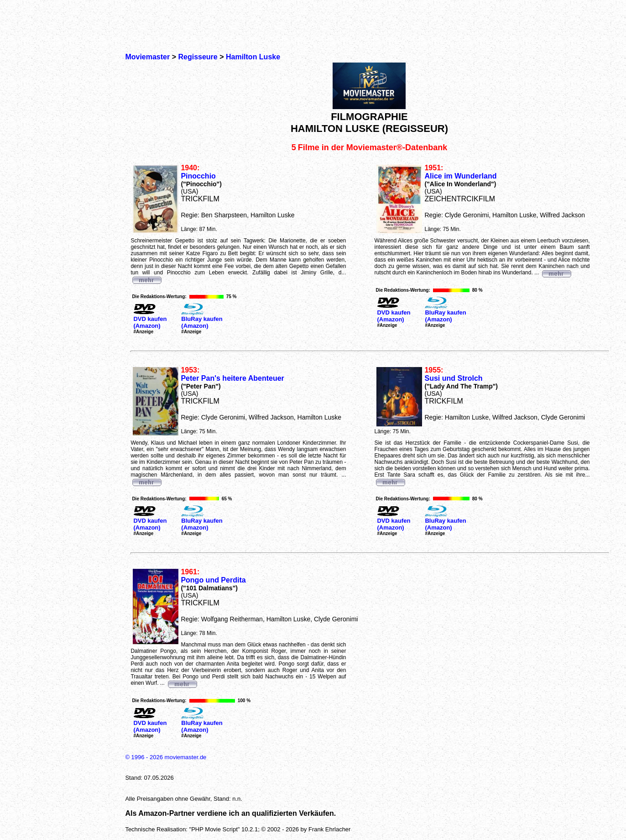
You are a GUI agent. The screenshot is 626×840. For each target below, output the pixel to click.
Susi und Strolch (453, 378)
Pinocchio (198, 176)
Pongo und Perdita (213, 580)
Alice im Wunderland (460, 176)
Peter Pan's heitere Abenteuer (232, 378)
